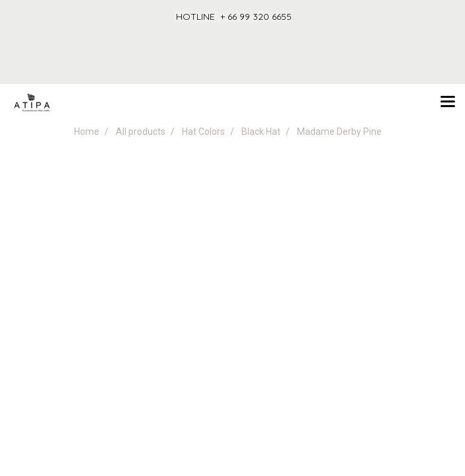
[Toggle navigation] (448, 102)
